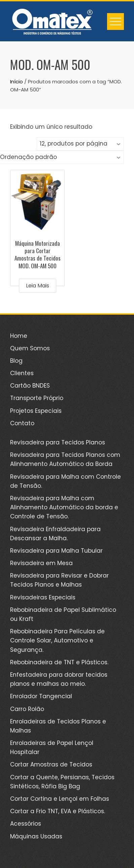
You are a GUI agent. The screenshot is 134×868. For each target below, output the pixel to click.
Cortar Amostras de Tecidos (51, 764)
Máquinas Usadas (36, 836)
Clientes (22, 373)
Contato (22, 423)
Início (16, 82)
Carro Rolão (27, 709)
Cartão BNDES (30, 386)
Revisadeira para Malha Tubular (56, 551)
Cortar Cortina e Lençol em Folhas (60, 799)
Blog (16, 361)
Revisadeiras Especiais (43, 597)
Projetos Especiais (36, 411)
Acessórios (26, 824)
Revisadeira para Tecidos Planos (58, 442)
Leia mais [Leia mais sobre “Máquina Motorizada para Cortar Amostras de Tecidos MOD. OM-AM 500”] (38, 286)
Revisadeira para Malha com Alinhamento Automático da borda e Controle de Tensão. (64, 507)
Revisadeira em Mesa (41, 563)
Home (19, 336)
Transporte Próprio (37, 398)
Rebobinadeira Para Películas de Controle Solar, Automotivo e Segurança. (57, 640)
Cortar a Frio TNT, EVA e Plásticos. (58, 811)
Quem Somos (30, 348)
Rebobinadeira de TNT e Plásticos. (59, 662)
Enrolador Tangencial (41, 696)
